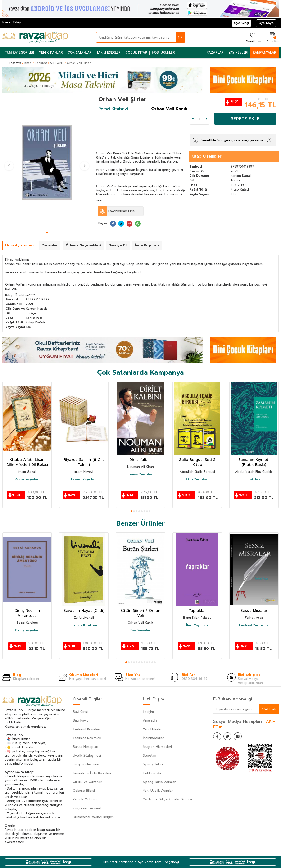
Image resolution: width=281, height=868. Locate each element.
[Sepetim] (272, 37)
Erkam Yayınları (84, 479)
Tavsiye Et (118, 245)
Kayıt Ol (269, 709)
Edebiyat (41, 63)
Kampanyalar (265, 52)
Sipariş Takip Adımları (160, 782)
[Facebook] (218, 737)
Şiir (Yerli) (57, 63)
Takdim (254, 479)
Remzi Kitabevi (113, 109)
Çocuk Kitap (136, 52)
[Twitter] (230, 737)
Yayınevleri (238, 52)
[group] (47, 163)
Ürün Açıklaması (19, 245)
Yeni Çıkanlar (51, 52)
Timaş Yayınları (140, 474)
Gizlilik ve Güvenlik (87, 782)
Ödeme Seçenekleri (83, 245)
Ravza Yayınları (27, 479)
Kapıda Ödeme (85, 799)
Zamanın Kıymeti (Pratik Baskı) (254, 462)
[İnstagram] (242, 737)
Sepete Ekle (245, 119)
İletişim (148, 712)
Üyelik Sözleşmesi (87, 756)
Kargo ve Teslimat (87, 808)
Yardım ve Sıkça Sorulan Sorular (168, 799)
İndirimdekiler (153, 738)
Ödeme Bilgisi (84, 791)
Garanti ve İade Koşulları (92, 773)
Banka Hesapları (85, 747)
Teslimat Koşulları (86, 729)
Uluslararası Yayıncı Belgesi (94, 817)
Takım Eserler (109, 52)
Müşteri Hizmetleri (157, 747)
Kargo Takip (12, 22)
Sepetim (150, 756)
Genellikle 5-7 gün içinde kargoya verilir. (232, 140)
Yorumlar (50, 245)
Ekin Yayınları (197, 479)
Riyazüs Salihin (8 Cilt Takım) (84, 462)
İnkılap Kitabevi (84, 625)
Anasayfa (13, 63)
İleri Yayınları (197, 625)
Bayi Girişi (80, 712)
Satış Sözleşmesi (86, 764)
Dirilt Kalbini (140, 460)
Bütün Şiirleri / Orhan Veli (140, 613)
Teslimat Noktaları (87, 738)
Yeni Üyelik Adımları (158, 791)
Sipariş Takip (153, 764)
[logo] (35, 37)
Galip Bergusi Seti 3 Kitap (197, 462)
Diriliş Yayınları (27, 630)
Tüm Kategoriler (19, 52)
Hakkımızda (152, 773)
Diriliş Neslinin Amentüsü (27, 613)
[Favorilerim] (253, 37)
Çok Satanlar (80, 52)
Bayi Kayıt (80, 720)
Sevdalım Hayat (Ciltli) (84, 611)
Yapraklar (197, 611)
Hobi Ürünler (163, 52)
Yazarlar (215, 52)
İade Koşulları (147, 245)
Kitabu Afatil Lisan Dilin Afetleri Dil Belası (27, 462)
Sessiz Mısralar (254, 611)
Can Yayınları (140, 630)
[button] (47, 233)
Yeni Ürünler (152, 729)
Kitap (28, 63)
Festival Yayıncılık (254, 625)
